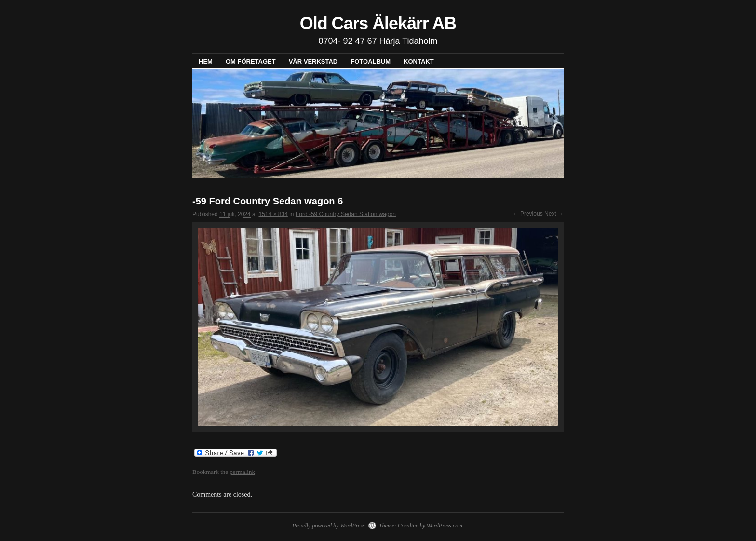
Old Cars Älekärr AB (378, 23)
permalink (242, 472)
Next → (554, 214)
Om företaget (251, 61)
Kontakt (419, 61)
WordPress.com (445, 526)
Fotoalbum (371, 61)
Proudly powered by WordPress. (329, 526)
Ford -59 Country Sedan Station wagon (346, 214)
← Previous (528, 214)
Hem (206, 61)
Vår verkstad (313, 61)
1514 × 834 (273, 214)
